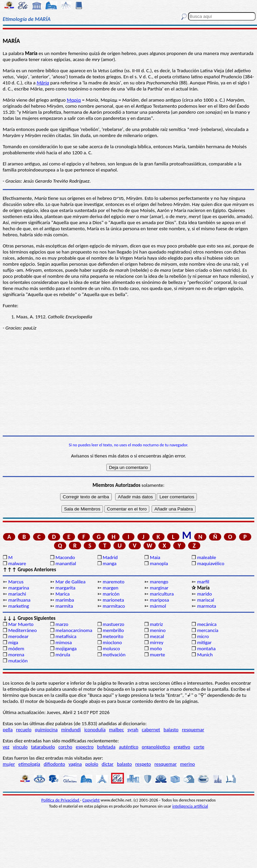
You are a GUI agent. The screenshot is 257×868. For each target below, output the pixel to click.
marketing (18, 606)
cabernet (151, 730)
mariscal (206, 600)
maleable (207, 557)
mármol (158, 606)
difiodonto (54, 764)
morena (16, 655)
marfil (203, 582)
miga (13, 642)
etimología (29, 764)
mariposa (160, 600)
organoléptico (156, 747)
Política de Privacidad (61, 800)
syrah (133, 730)
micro (203, 636)
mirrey (157, 642)
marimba (65, 600)
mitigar (204, 642)
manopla (159, 563)
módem (16, 649)
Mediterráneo (22, 630)
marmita (64, 606)
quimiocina (46, 730)
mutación (18, 661)
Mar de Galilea (70, 582)
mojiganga (66, 649)
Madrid (110, 557)
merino (187, 764)
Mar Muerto (21, 624)
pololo (92, 764)
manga (110, 563)
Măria (43, 83)
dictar (108, 764)
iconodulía (95, 730)
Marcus (16, 582)
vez (6, 747)
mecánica (207, 624)
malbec (117, 730)
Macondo (65, 557)
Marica (62, 594)
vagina (75, 764)
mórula (63, 655)
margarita (65, 588)
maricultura (162, 594)
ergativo (182, 747)
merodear (18, 636)
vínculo (20, 747)
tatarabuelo (43, 747)
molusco (111, 649)
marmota (207, 606)
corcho (65, 747)
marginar (159, 588)
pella (8, 730)
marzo (62, 624)
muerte (158, 655)
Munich (205, 655)
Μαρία (74, 100)
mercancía (208, 630)
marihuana (19, 600)
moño (156, 649)
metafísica (66, 636)
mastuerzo (113, 624)
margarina (19, 588)
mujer (9, 764)
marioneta (113, 600)
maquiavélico (211, 563)
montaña (207, 649)
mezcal (157, 636)
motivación (114, 655)
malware (17, 563)
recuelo (24, 730)
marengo (159, 582)
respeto (143, 764)
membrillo (113, 630)
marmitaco (114, 606)
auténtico (129, 747)
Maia (155, 557)
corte (199, 747)
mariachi (17, 594)
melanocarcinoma (74, 630)
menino (158, 630)
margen (110, 588)
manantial (66, 563)
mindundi (71, 730)
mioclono (112, 642)
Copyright (91, 800)
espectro (85, 747)
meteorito (113, 636)
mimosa (63, 642)
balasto (171, 730)
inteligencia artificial (190, 806)
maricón (111, 594)
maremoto (113, 582)
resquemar (193, 730)
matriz (157, 624)
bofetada (106, 747)
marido (205, 594)
